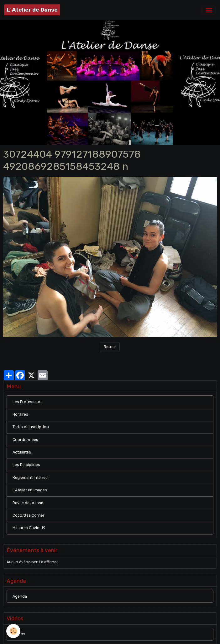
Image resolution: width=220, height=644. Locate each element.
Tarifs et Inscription (31, 427)
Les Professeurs (28, 402)
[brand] (32, 10)
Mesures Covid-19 (29, 528)
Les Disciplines (26, 465)
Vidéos (19, 634)
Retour (110, 347)
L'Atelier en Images (30, 490)
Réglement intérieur (31, 478)
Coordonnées (25, 440)
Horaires (20, 414)
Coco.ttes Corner (29, 515)
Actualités (22, 452)
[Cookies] (13, 631)
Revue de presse (28, 503)
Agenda (20, 596)
